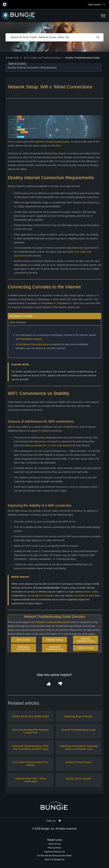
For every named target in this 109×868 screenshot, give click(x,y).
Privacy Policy (54, 848)
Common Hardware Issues (86, 640)
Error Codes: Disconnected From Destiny (31, 764)
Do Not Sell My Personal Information (54, 856)
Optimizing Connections (24, 648)
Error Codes (24, 640)
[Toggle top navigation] (104, 5)
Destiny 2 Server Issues (78, 762)
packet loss (40, 445)
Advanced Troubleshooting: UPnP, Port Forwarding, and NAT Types (31, 747)
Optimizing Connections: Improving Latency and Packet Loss (78, 747)
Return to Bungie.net (54, 859)
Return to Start (86, 648)
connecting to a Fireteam (40, 595)
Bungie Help (12, 58)
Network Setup (54, 640)
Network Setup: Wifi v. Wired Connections (31, 780)
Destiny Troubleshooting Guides (83, 58)
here (58, 146)
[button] (103, 16)
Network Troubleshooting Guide (52, 142)
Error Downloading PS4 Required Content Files (31, 731)
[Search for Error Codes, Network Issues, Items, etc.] (55, 37)
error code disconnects (63, 445)
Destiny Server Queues (78, 778)
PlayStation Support (31, 339)
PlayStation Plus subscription (33, 344)
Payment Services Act (54, 852)
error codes (92, 592)
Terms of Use (54, 844)
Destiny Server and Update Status (31, 716)
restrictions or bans (84, 595)
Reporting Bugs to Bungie (78, 716)
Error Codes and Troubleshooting (42, 58)
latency (29, 445)
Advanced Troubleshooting (54, 648)
